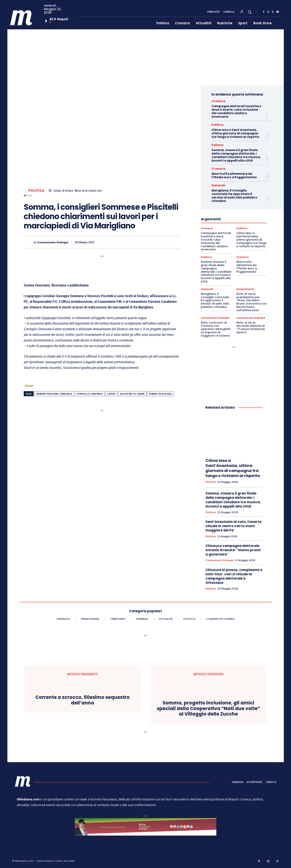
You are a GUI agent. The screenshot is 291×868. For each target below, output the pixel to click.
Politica (37, 191)
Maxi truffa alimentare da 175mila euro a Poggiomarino (234, 175)
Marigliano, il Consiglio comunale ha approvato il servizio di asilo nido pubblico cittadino (234, 196)
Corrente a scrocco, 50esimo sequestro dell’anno (83, 700)
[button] (250, 12)
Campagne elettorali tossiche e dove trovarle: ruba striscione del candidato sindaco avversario (236, 111)
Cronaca (218, 101)
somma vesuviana (160, 394)
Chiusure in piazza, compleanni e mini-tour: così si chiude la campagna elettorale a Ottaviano (234, 576)
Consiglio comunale (90, 394)
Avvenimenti (245, 289)
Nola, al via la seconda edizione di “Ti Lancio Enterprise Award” (251, 327)
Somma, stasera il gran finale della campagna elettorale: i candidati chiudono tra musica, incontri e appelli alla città (236, 155)
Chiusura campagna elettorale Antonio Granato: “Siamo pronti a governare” (233, 550)
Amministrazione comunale (54, 394)
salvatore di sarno (132, 394)
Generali (218, 185)
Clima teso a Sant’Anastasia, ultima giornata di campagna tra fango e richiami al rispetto (235, 133)
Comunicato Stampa (53, 242)
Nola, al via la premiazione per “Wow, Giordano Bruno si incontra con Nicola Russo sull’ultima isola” (252, 302)
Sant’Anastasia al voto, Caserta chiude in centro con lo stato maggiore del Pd (233, 526)
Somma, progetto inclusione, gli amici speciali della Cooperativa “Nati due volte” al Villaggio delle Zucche (208, 709)
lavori (111, 394)
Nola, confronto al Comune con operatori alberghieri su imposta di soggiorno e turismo (216, 329)
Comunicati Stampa (215, 318)
